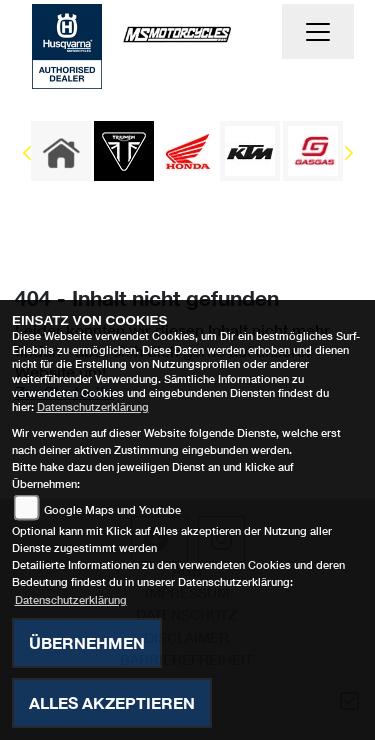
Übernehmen (87, 642)
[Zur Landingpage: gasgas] (313, 151)
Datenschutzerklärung (93, 406)
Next (347, 156)
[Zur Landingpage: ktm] (250, 151)
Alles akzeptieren (112, 702)
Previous (27, 156)
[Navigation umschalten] (318, 32)
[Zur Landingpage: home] (61, 151)
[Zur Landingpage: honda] (187, 151)
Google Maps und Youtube (112, 509)
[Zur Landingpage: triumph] (124, 151)
